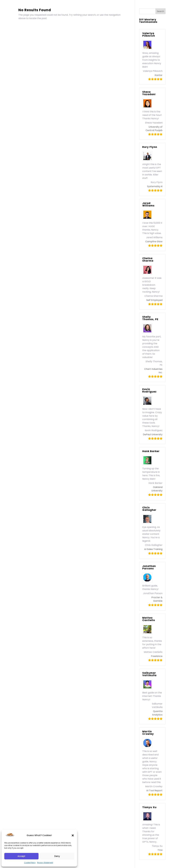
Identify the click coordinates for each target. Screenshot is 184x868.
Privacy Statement (45, 863)
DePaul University (153, 435)
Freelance (157, 656)
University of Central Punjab (154, 129)
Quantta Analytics (157, 713)
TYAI (160, 850)
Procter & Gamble (157, 599)
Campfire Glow (154, 242)
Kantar (159, 75)
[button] (73, 835)
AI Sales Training (153, 549)
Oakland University (157, 489)
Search (160, 11)
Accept (21, 856)
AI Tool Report (154, 791)
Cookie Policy (30, 863)
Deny (57, 856)
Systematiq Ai (155, 186)
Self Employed (154, 300)
